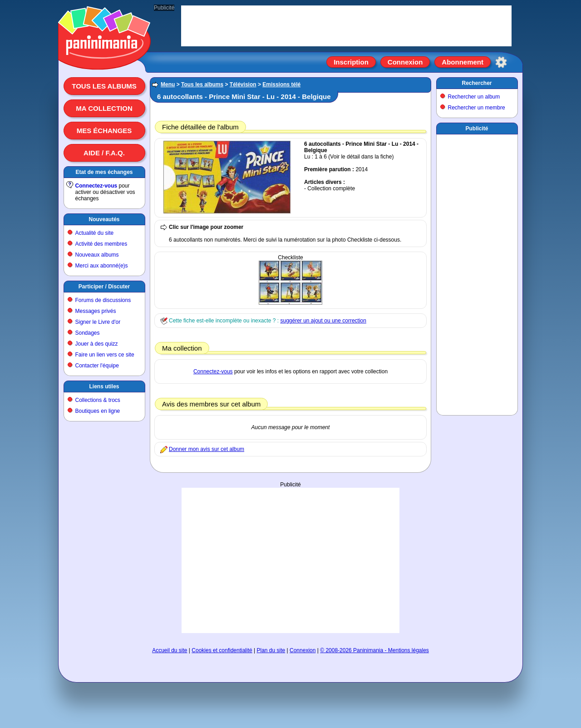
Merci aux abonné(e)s (102, 266)
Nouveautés (104, 219)
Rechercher (477, 83)
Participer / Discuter (104, 287)
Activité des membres (101, 244)
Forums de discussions (103, 300)
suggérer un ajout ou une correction (323, 321)
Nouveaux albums (97, 255)
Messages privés (96, 311)
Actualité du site (95, 233)
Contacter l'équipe (97, 366)
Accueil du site (170, 650)
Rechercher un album (474, 97)
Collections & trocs (98, 400)
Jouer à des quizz (97, 344)
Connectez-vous (96, 186)
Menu (168, 84)
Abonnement (463, 62)
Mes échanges (104, 131)
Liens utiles (104, 386)
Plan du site (271, 650)
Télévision (243, 84)
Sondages (88, 333)
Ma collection (104, 108)
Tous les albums (104, 86)
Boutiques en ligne (98, 411)
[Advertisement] (290, 560)
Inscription (351, 62)
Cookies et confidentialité (222, 650)
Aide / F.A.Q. (104, 153)
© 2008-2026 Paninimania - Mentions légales (374, 650)
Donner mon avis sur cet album (207, 449)
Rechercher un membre (477, 108)
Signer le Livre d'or (98, 322)
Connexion (405, 62)
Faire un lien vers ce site (105, 355)
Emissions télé (281, 84)
